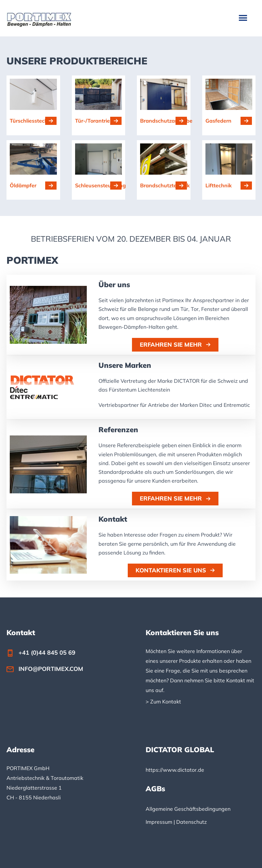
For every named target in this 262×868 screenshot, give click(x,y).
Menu (244, 18)
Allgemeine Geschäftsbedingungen (188, 809)
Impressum (159, 822)
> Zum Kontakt (163, 701)
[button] (175, 345)
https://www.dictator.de (175, 770)
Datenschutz (191, 822)
